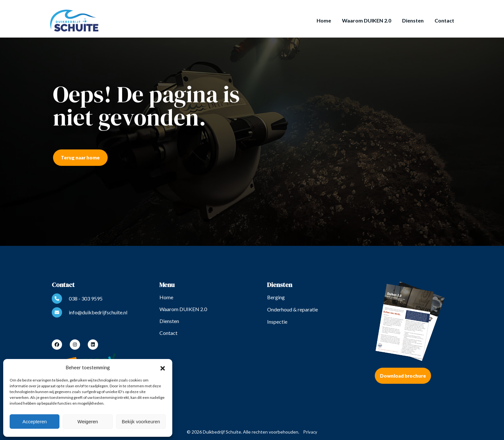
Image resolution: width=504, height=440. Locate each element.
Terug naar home (80, 157)
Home (324, 20)
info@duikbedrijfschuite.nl (90, 312)
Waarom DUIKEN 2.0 (367, 20)
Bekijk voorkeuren (141, 422)
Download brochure (403, 376)
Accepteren (35, 422)
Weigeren (88, 422)
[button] (163, 367)
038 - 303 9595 (77, 299)
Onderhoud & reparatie (292, 309)
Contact (444, 20)
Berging (276, 297)
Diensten (413, 20)
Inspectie (277, 322)
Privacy (310, 432)
